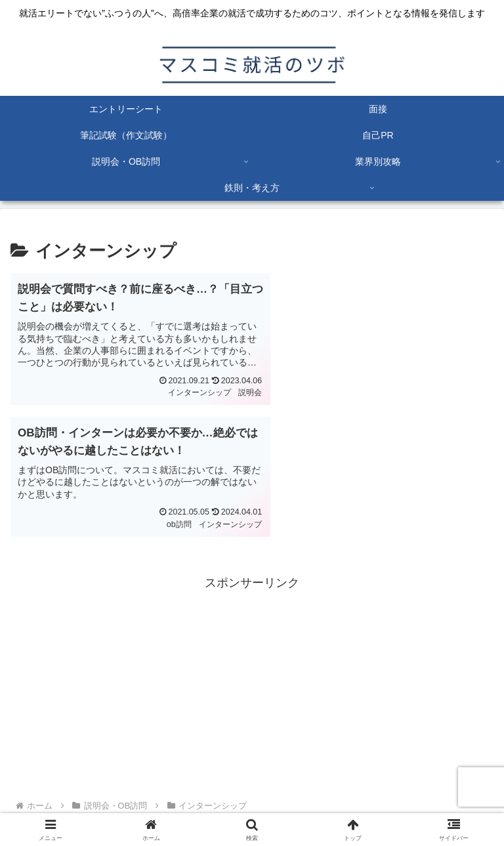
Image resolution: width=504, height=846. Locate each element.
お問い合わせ (373, 803)
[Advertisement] (252, 554)
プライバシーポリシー (131, 803)
